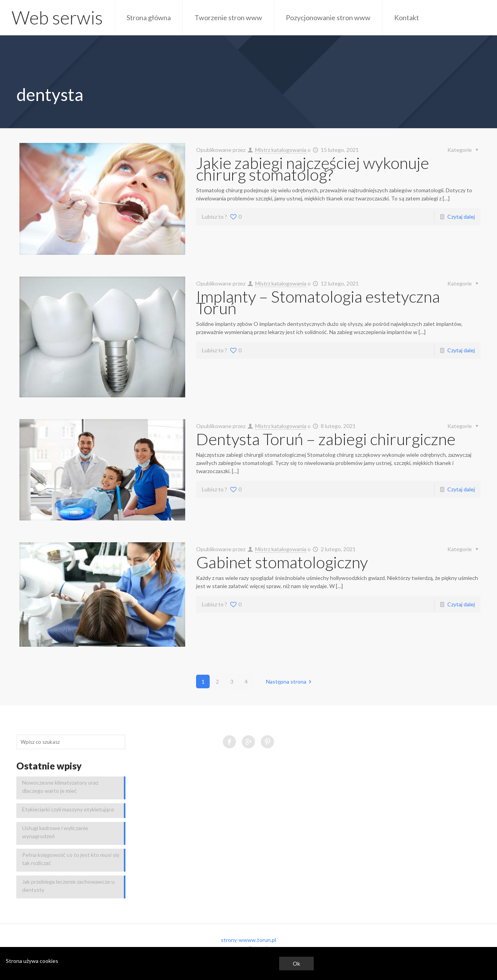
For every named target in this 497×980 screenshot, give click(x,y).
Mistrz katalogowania (281, 150)
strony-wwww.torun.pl (248, 940)
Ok (296, 963)
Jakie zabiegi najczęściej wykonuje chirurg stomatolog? (313, 169)
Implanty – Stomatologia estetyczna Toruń (318, 302)
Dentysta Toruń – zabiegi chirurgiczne (326, 439)
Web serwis (57, 17)
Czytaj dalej (461, 217)
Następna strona (290, 681)
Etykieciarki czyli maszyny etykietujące (68, 809)
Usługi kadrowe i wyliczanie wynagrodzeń (55, 832)
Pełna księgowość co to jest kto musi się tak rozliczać (71, 859)
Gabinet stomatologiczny (282, 562)
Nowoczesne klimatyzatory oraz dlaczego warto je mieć (60, 787)
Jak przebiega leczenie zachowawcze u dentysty (68, 886)
